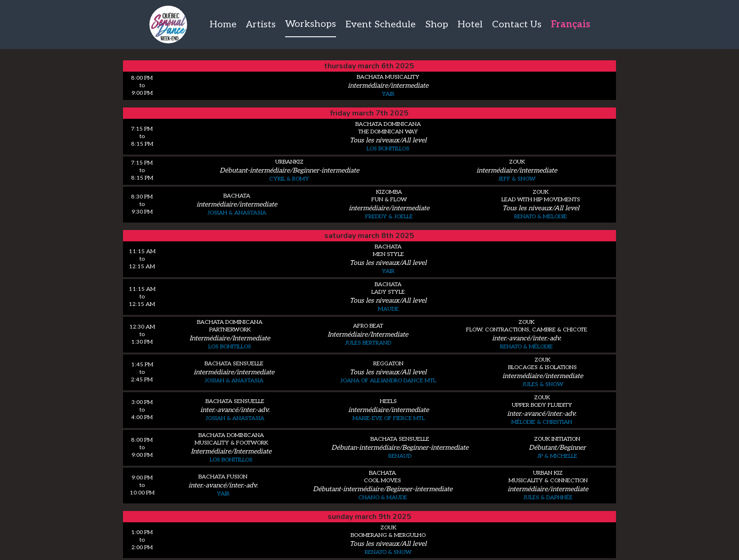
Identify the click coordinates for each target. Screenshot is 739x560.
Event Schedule (381, 25)
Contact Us (517, 25)
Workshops (311, 24)
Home (223, 25)
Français (571, 25)
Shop (437, 25)
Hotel (470, 25)
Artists (261, 25)
